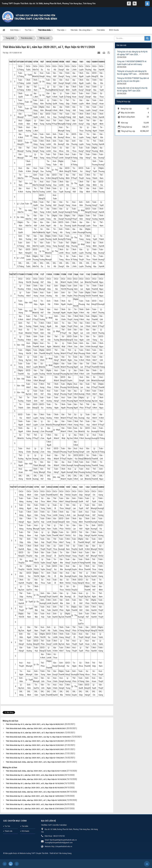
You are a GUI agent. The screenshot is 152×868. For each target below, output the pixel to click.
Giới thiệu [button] (15, 31)
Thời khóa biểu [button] (45, 31)
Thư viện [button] (62, 31)
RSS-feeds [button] (114, 30)
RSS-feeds (25, 831)
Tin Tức (7, 826)
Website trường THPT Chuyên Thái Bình (34, 853)
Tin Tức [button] (29, 31)
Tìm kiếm (25, 826)
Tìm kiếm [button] (101, 30)
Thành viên (8, 831)
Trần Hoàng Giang (65, 853)
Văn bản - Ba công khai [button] (81, 31)
